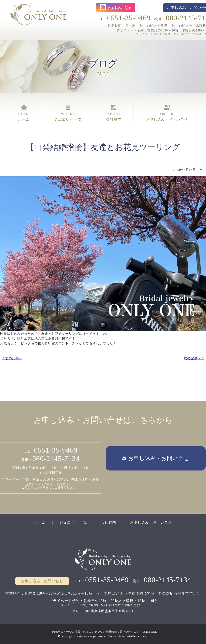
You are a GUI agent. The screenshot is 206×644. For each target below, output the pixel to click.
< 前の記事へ (12, 358)
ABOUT (114, 113)
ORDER (167, 113)
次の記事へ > (194, 358)
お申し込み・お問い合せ (151, 522)
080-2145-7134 (56, 458)
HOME (24, 113)
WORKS (68, 113)
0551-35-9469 (129, 18)
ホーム (40, 522)
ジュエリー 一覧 (73, 522)
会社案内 (109, 522)
